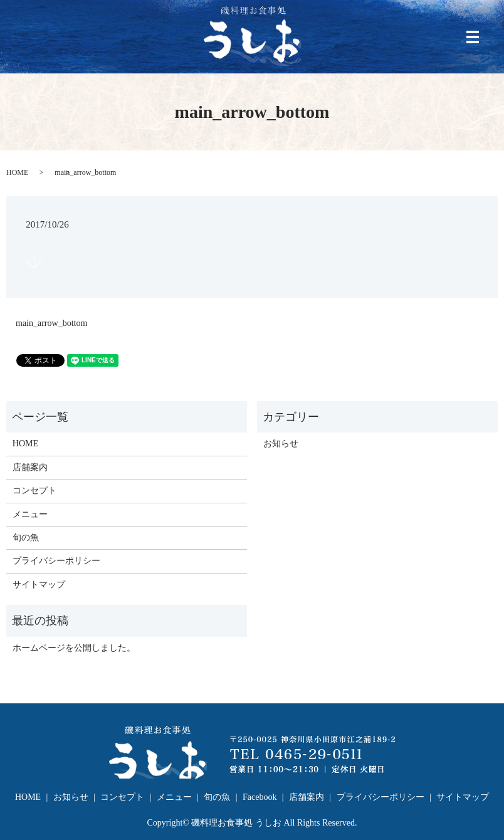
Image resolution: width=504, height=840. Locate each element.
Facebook (260, 797)
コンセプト (34, 491)
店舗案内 (30, 467)
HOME (17, 172)
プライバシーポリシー (56, 561)
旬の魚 (26, 538)
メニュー (30, 514)
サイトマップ (39, 585)
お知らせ (281, 444)
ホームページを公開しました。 (74, 648)
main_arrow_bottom (51, 323)
